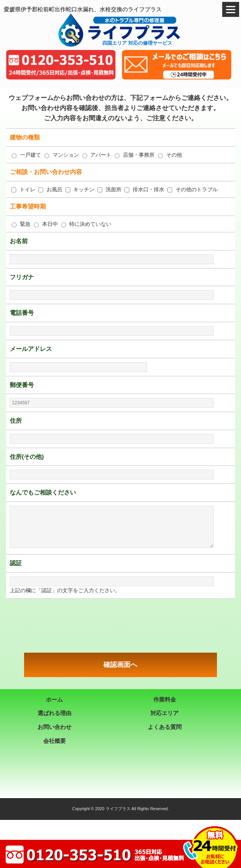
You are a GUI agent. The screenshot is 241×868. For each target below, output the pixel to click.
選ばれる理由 (55, 713)
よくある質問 (165, 727)
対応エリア (164, 713)
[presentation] (121, 626)
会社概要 (55, 741)
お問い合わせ (55, 727)
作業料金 (165, 699)
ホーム (54, 699)
